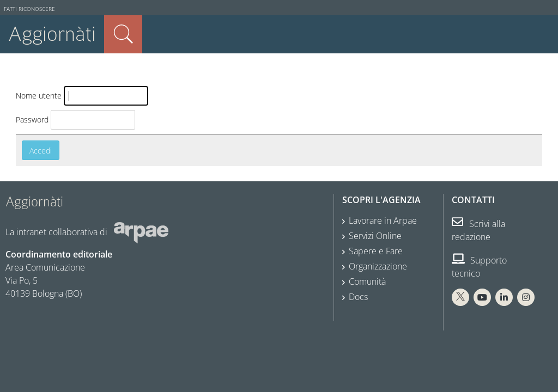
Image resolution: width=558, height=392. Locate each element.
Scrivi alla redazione (478, 230)
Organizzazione (378, 266)
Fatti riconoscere (29, 9)
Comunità (367, 281)
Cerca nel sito (123, 34)
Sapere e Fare (376, 251)
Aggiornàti (52, 34)
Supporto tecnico (479, 267)
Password (32, 120)
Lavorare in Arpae (383, 220)
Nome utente (39, 96)
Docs (358, 297)
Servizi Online (375, 236)
